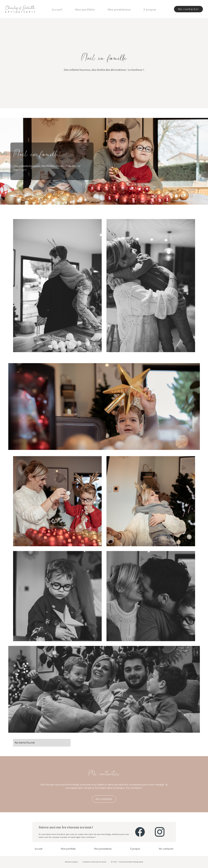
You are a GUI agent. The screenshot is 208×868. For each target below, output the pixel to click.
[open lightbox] (57, 289)
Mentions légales (71, 862)
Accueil (57, 10)
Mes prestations (119, 10)
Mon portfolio (85, 10)
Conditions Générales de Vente (94, 862)
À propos (150, 10)
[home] (20, 9)
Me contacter (166, 849)
